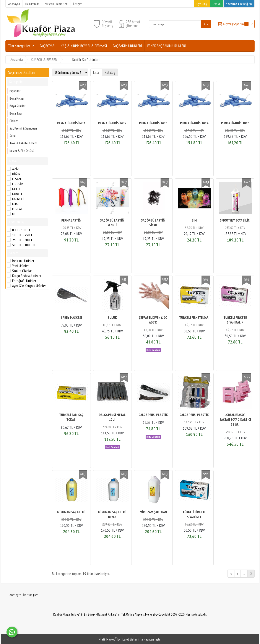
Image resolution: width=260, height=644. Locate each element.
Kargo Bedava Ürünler (27, 276)
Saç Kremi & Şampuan (23, 128)
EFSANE (17, 179)
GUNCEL (17, 194)
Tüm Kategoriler (19, 46)
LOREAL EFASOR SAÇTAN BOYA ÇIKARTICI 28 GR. (235, 420)
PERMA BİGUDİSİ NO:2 (112, 123)
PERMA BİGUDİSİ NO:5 (235, 123)
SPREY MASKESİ (71, 317)
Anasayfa (15, 595)
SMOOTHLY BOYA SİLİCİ (235, 220)
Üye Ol (217, 4)
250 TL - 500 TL (23, 240)
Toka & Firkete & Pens (24, 143)
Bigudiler (15, 91)
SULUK (112, 317)
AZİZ (15, 169)
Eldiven (14, 121)
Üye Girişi (202, 4)
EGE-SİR (18, 184)
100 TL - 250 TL (23, 235)
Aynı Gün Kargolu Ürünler (29, 286)
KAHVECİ (18, 199)
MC (14, 214)
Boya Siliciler (17, 106)
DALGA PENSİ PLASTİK (153, 415)
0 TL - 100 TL (21, 230)
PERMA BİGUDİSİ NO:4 (194, 123)
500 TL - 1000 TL (24, 245)
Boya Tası (16, 113)
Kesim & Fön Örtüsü (22, 151)
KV (36, 595)
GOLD (16, 189)
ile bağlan (239, 4)
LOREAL (17, 209)
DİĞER (16, 174)
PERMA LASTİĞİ (71, 220)
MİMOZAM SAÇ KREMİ (71, 512)
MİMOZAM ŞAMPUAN (153, 512)
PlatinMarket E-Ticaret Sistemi (119, 639)
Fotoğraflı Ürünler (24, 281)
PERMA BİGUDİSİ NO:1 (71, 123)
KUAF (16, 204)
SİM (194, 220)
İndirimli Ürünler (23, 261)
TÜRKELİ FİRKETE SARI (194, 317)
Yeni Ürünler (20, 266)
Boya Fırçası (17, 98)
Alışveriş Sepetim (236, 24)
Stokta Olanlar (22, 271)
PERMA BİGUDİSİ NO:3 (153, 123)
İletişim (28, 595)
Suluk (13, 136)
